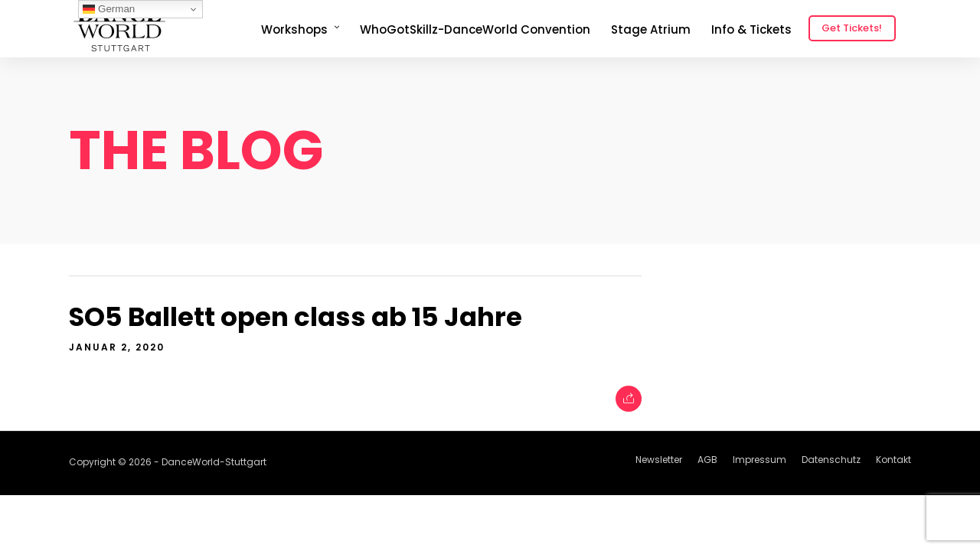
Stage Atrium (651, 29)
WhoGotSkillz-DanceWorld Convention (475, 29)
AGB (707, 460)
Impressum (759, 460)
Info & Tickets (751, 29)
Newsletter (659, 460)
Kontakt (893, 460)
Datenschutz (831, 460)
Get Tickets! (852, 28)
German (109, 9)
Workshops (294, 29)
